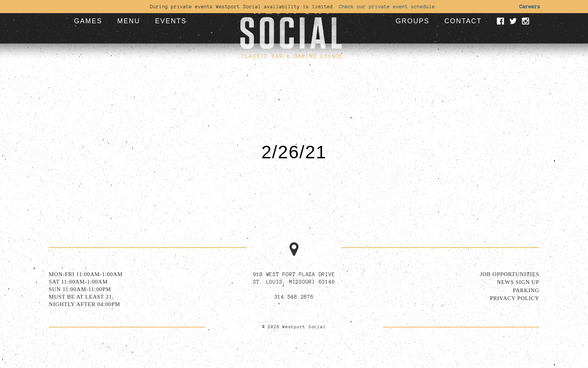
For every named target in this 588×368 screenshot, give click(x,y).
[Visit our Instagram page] (527, 22)
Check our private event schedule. (388, 6)
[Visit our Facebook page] (502, 22)
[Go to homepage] (291, 24)
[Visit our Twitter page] (514, 22)
